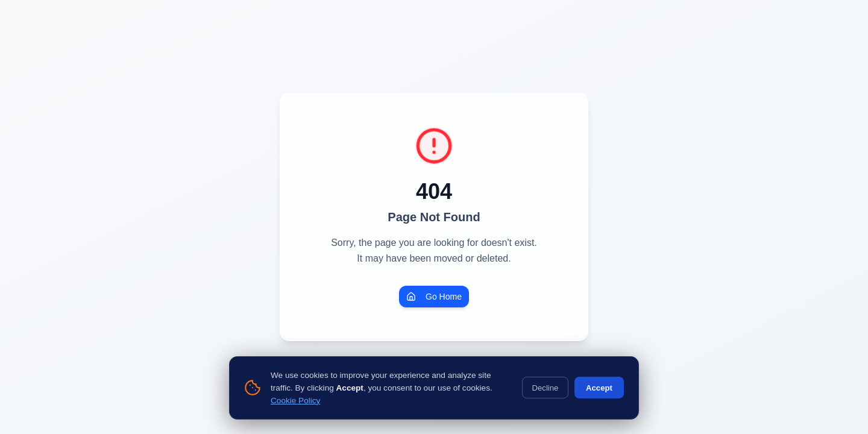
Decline (546, 388)
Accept (599, 388)
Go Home (434, 297)
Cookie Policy (295, 401)
